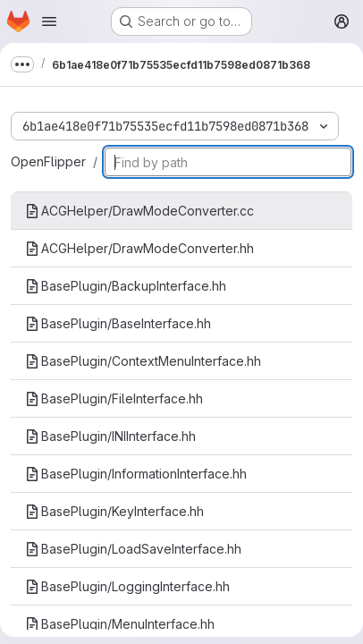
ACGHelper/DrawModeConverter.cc (139, 211)
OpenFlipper (48, 161)
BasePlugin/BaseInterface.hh (118, 323)
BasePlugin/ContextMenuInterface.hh (143, 361)
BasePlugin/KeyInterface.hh (114, 511)
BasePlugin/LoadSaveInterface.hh (133, 549)
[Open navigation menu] (49, 21)
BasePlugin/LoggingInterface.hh (127, 586)
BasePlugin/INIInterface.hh (110, 436)
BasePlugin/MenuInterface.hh (120, 624)
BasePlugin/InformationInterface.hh (136, 474)
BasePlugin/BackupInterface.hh (126, 286)
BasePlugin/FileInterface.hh (114, 398)
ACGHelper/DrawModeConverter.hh (139, 248)
